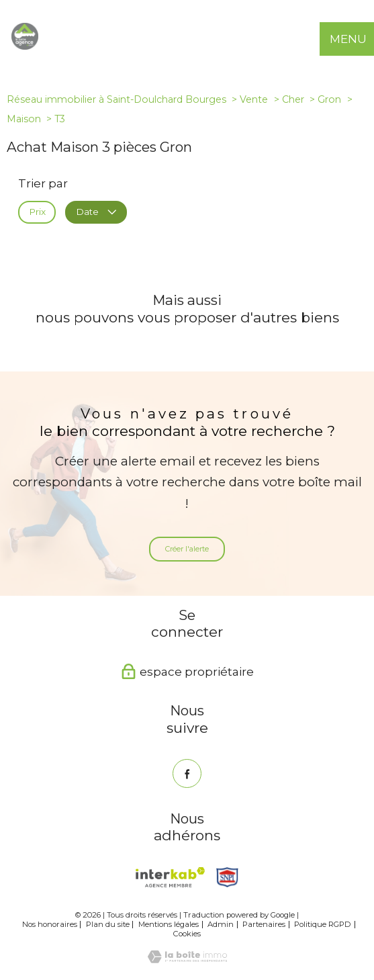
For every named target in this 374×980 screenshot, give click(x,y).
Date (96, 212)
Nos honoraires (50, 924)
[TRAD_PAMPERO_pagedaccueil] (25, 46)
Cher (293, 99)
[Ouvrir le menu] (357, 39)
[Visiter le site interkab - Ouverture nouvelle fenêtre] (170, 877)
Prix (37, 212)
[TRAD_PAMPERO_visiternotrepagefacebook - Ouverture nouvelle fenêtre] (187, 773)
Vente (254, 99)
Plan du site (108, 924)
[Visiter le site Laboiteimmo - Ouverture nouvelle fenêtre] (187, 959)
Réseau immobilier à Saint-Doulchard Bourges (116, 99)
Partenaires (264, 924)
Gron (329, 99)
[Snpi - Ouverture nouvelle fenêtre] (228, 877)
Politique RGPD (323, 924)
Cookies (187, 934)
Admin (221, 924)
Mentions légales (169, 924)
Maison (24, 119)
